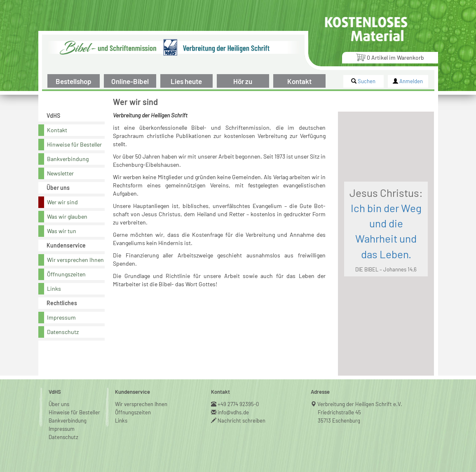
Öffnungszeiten (66, 274)
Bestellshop (74, 81)
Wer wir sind (62, 202)
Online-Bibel (130, 81)
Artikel (390, 57)
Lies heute (186, 81)
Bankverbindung (68, 159)
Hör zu (243, 81)
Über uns (59, 404)
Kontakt (299, 81)
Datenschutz (63, 332)
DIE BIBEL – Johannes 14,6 (386, 269)
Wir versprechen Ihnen (75, 260)
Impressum (61, 317)
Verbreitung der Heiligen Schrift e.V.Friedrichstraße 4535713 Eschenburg (360, 412)
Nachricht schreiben (242, 421)
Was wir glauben (67, 216)
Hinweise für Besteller (74, 144)
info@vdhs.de (233, 412)
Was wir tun (62, 231)
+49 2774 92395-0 (238, 404)
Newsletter (60, 173)
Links (54, 289)
